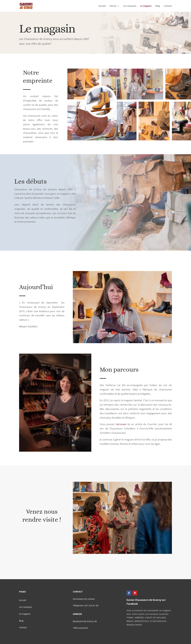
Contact (168, 6)
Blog (158, 6)
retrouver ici (123, 424)
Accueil (102, 6)
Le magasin (146, 6)
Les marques (130, 6)
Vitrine (113, 6)
